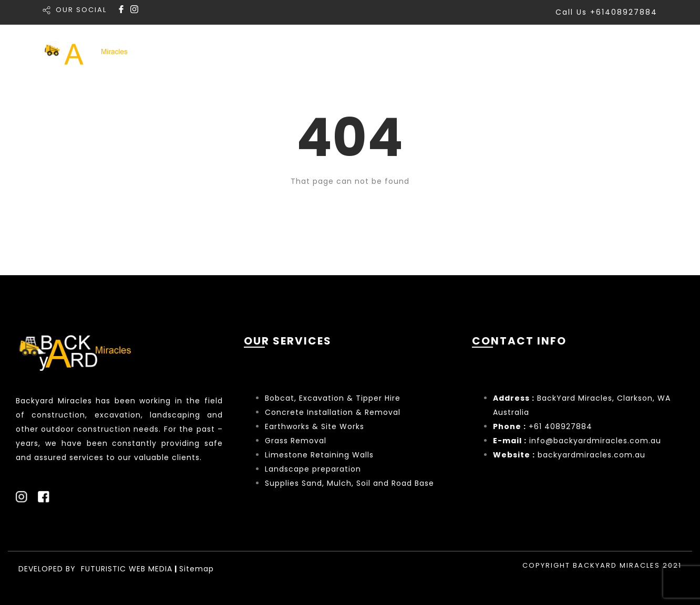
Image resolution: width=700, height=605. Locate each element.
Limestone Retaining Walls (319, 455)
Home (370, 52)
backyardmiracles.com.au (591, 455)
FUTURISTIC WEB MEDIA (127, 569)
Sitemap (197, 569)
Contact (636, 52)
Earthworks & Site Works (315, 426)
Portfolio (500, 52)
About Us (569, 52)
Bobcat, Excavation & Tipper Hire (333, 398)
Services (430, 52)
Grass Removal (297, 441)
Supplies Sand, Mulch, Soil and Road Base (349, 483)
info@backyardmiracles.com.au (595, 441)
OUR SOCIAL (81, 10)
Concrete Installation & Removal (333, 412)
